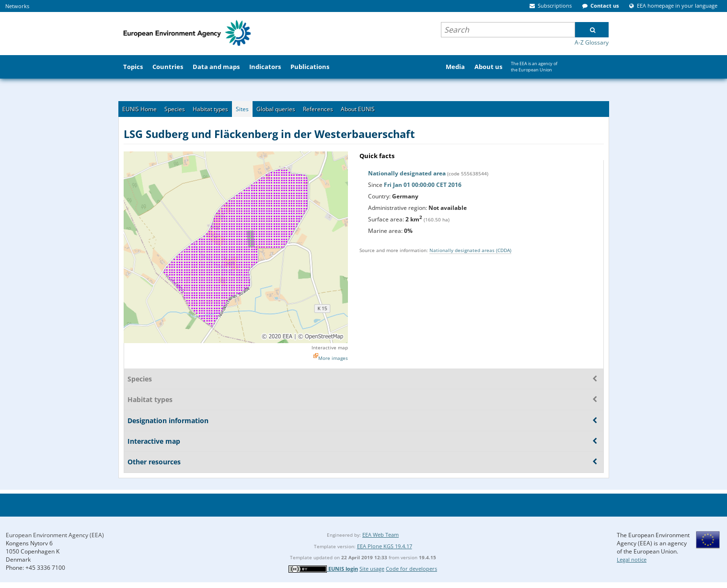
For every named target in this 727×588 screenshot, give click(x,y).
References (318, 109)
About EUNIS (358, 109)
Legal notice (632, 559)
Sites (242, 109)
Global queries (276, 109)
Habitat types (210, 109)
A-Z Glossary (592, 42)
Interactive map (330, 347)
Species (175, 109)
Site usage (372, 569)
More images (333, 358)
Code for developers (411, 569)
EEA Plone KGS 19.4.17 (385, 546)
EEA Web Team (381, 535)
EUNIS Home (139, 109)
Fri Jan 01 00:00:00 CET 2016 (423, 185)
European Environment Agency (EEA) (55, 535)
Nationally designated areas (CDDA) (470, 250)
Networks (17, 6)
